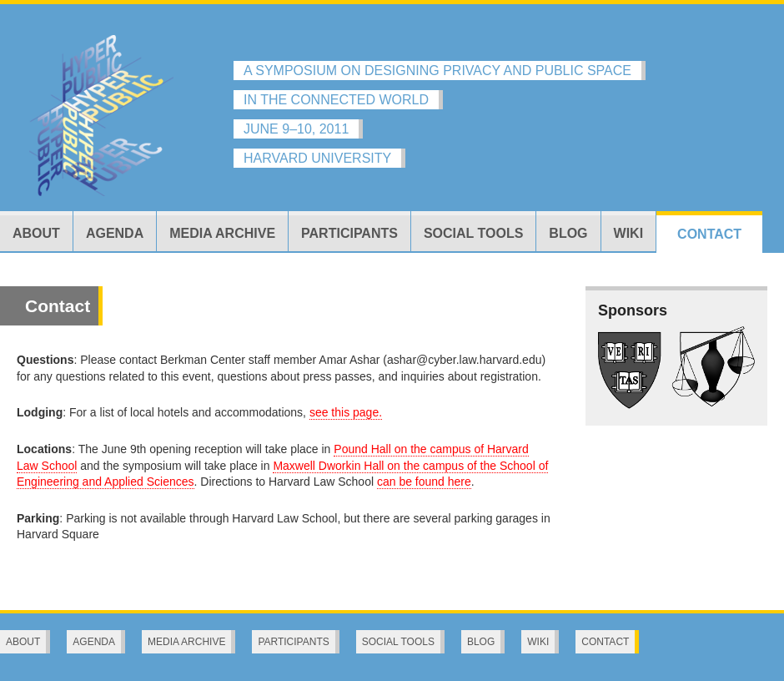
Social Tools (473, 233)
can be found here (424, 482)
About (36, 233)
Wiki (629, 233)
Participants (349, 233)
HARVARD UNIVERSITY (317, 158)
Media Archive (222, 233)
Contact (709, 234)
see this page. (346, 412)
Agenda (115, 233)
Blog (568, 233)
